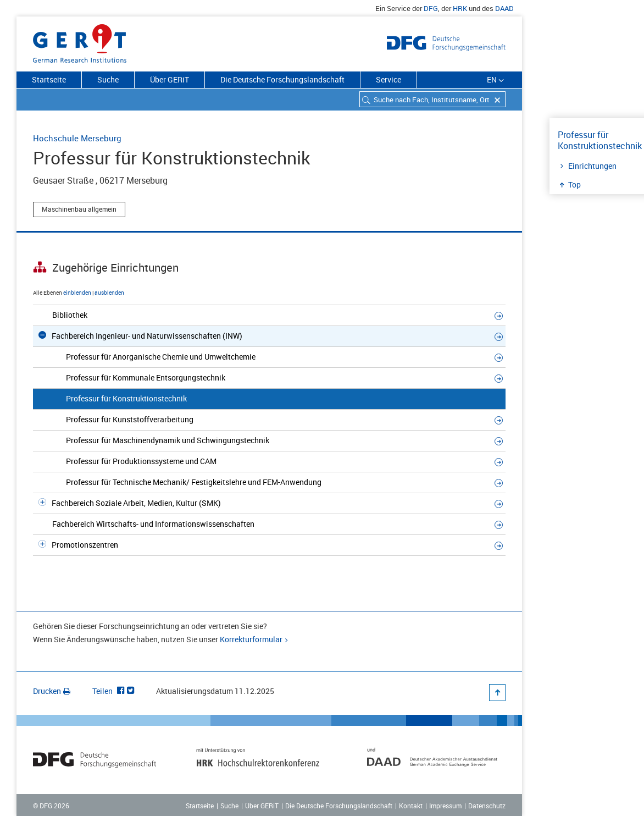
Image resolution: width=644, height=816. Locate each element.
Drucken (52, 691)
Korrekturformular (251, 639)
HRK (460, 8)
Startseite (49, 79)
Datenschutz (487, 806)
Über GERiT (170, 79)
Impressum (445, 806)
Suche (108, 79)
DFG (431, 8)
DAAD (504, 8)
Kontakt (411, 806)
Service (388, 79)
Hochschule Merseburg (77, 138)
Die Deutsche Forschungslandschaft (282, 79)
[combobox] (432, 99)
